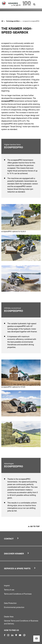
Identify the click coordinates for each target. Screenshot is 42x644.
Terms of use (9, 590)
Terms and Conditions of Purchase (18, 594)
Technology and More (13, 21)
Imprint (7, 586)
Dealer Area (9, 617)
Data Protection (10, 603)
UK (2, 21)
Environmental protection (14, 607)
